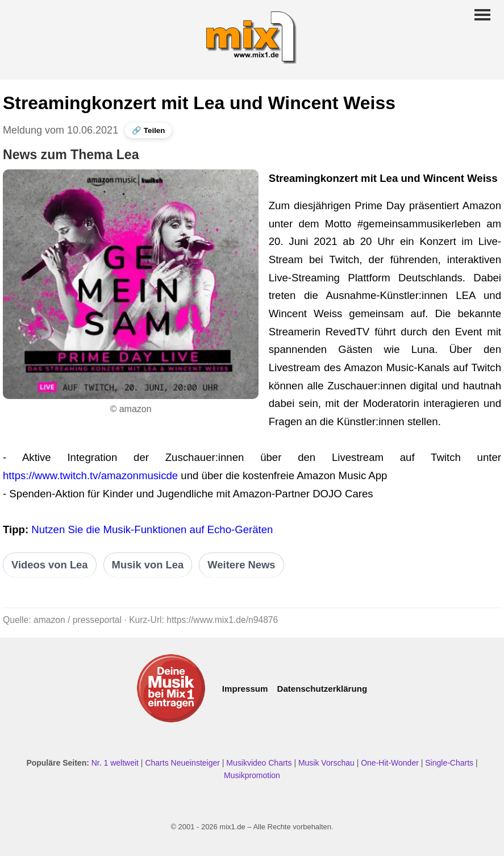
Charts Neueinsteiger (182, 763)
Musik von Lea (148, 565)
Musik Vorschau (326, 763)
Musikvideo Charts (259, 763)
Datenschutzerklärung (322, 689)
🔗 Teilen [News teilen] (148, 130)
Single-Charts (449, 763)
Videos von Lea (50, 565)
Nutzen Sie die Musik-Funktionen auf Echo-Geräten (152, 529)
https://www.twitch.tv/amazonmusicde (90, 475)
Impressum (245, 689)
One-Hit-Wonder (390, 763)
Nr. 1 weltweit (115, 763)
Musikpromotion (252, 775)
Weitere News (241, 565)
